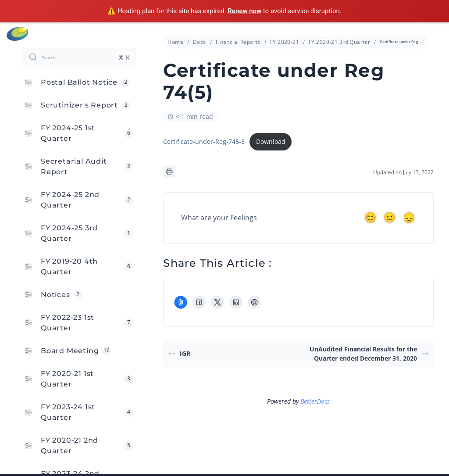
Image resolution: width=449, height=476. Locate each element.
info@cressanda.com (229, 33)
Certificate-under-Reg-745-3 (204, 141)
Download (271, 141)
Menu (438, 34)
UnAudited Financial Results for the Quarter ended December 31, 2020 (369, 354)
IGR (179, 353)
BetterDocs (315, 401)
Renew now (244, 11)
